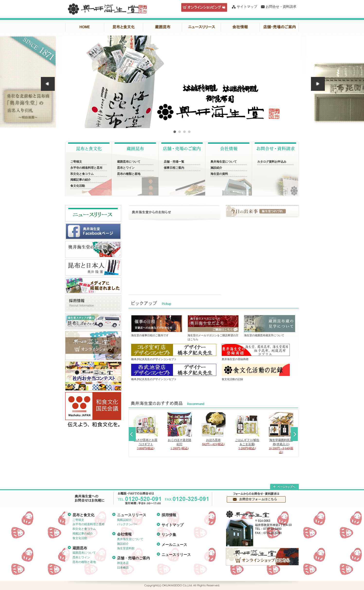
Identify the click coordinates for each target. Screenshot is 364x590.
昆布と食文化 (124, 27)
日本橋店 (123, 568)
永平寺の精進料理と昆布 (86, 168)
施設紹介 (216, 168)
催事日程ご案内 (174, 168)
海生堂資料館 (126, 548)
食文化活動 (78, 186)
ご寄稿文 (76, 162)
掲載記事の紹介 (81, 180)
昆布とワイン (126, 168)
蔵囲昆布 (163, 27)
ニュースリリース (201, 27)
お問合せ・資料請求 (281, 7)
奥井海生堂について (224, 162)
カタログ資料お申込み (272, 162)
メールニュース (174, 545)
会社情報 (240, 27)
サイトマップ (247, 7)
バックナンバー (127, 524)
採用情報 (169, 515)
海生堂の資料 (219, 174)
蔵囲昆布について (129, 162)
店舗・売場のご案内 (279, 27)
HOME (85, 27)
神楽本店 (123, 563)
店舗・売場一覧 (174, 162)
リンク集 (169, 535)
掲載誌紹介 (124, 520)
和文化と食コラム (82, 174)
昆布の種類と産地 (129, 174)
